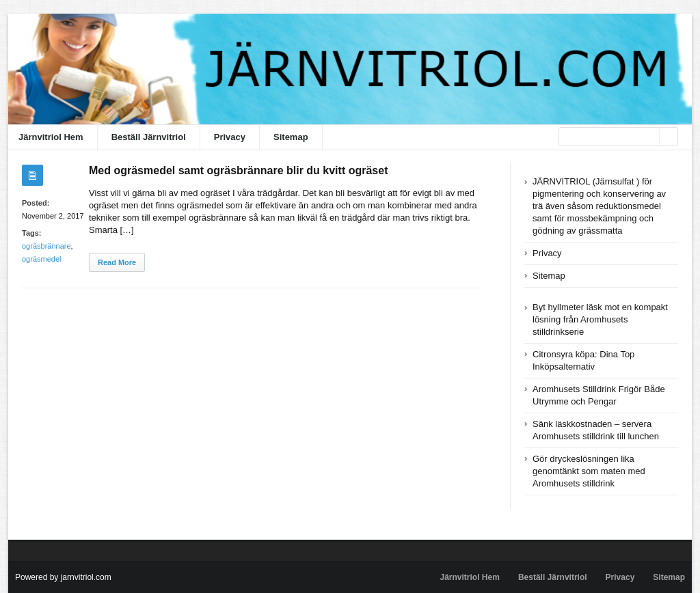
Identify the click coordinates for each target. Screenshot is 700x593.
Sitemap (291, 137)
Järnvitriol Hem (51, 137)
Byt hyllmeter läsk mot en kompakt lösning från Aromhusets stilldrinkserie (600, 319)
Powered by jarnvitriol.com (63, 577)
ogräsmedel (41, 259)
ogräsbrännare (46, 246)
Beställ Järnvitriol (149, 137)
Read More (117, 262)
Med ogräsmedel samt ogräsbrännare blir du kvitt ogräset (238, 170)
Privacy (230, 137)
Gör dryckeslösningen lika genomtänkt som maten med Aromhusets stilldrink (589, 471)
